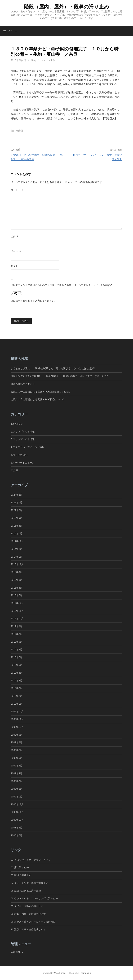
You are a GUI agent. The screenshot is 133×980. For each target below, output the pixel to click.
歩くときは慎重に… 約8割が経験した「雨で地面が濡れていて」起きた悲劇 (53, 368)
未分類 (19, 131)
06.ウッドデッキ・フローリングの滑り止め (34, 898)
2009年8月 (17, 742)
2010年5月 (17, 673)
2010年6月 (17, 665)
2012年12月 (17, 603)
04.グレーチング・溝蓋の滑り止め (29, 883)
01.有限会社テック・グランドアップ (31, 860)
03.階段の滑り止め (22, 875)
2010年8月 (17, 650)
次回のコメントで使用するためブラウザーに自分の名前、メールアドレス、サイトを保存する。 (63, 285)
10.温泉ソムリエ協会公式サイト (28, 929)
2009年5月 (17, 766)
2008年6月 (17, 828)
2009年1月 (17, 797)
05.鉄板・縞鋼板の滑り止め (26, 891)
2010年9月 (17, 642)
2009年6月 (17, 758)
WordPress (60, 973)
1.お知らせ (17, 424)
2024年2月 (17, 495)
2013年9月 (17, 572)
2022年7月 (17, 502)
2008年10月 (17, 820)
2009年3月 (17, 781)
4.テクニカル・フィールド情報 (28, 447)
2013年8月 (17, 580)
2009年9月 (17, 735)
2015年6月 (17, 526)
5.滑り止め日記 (19, 455)
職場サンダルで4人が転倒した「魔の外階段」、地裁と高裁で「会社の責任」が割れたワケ (60, 376)
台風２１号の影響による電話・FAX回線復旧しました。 (41, 392)
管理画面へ (17, 952)
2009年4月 (17, 773)
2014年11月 (17, 541)
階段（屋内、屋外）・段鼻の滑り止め (66, 7)
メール (16, 251)
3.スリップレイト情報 (23, 439)
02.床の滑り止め (20, 867)
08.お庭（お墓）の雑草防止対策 (28, 914)
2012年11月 (17, 611)
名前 (15, 236)
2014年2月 (17, 549)
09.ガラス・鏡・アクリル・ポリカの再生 (33, 922)
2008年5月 (17, 835)
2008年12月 (17, 804)
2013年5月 (17, 595)
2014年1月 (17, 557)
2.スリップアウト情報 (23, 432)
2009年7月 (17, 750)
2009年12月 (17, 712)
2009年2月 (17, 789)
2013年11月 (17, 564)
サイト (14, 266)
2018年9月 (17, 518)
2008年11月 (17, 812)
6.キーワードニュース (23, 463)
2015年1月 (17, 533)
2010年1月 (17, 704)
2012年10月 (17, 619)
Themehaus (85, 973)
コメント (17, 190)
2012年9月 (17, 626)
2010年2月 (17, 696)
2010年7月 (17, 657)
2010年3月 (17, 688)
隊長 (33, 60)
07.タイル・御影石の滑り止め (27, 906)
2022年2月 (17, 510)
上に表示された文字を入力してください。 (34, 301)
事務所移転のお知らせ (23, 384)
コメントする (48, 60)
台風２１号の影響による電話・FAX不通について (37, 399)
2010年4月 (17, 681)
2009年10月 (17, 727)
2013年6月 (17, 588)
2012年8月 (17, 634)
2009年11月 (17, 719)
